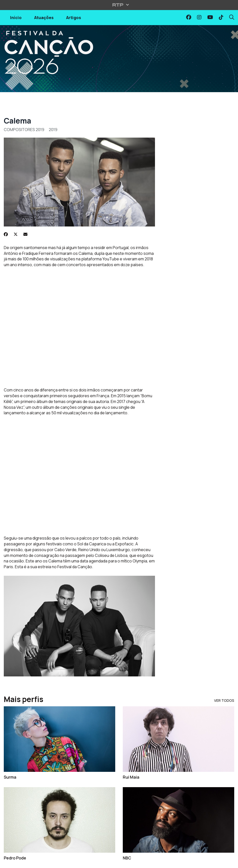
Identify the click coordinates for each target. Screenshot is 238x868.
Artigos (74, 18)
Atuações (44, 18)
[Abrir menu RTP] (119, 5)
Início (16, 18)
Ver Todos (224, 700)
